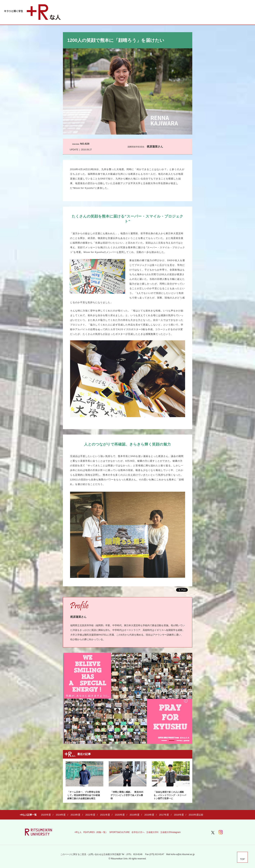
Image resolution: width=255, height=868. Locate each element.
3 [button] (179, 741)
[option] (128, 698)
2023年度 (75, 815)
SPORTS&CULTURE (120, 832)
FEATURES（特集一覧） (96, 832)
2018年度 (149, 815)
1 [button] (164, 741)
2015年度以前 (196, 815)
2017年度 (164, 815)
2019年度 (135, 815)
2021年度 (105, 815)
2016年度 (179, 815)
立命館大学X (152, 832)
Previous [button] (69, 701)
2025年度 (46, 815)
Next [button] (186, 701)
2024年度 (61, 815)
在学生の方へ (138, 832)
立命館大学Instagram (170, 832)
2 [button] (172, 741)
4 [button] (187, 741)
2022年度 (90, 815)
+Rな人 (78, 832)
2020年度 (120, 815)
